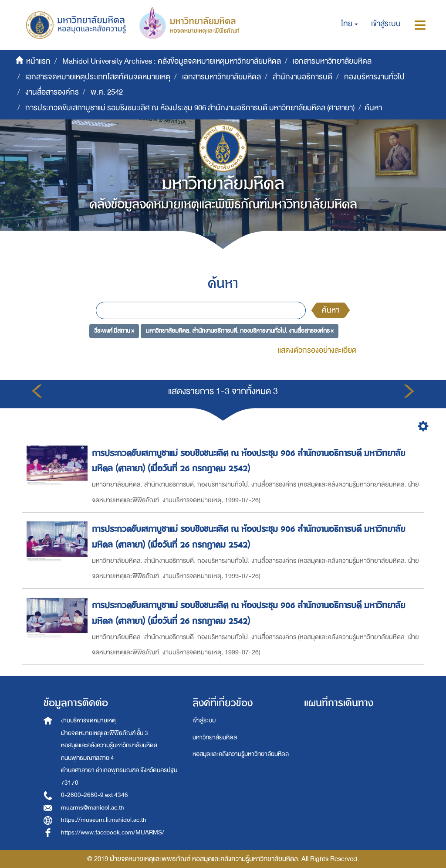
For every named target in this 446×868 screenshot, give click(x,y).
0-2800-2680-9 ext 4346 (95, 795)
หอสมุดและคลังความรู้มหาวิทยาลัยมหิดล (241, 754)
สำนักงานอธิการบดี (302, 77)
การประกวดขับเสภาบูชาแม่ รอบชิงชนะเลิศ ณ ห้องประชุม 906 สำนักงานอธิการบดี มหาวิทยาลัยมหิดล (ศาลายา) (190, 108)
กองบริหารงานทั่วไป (374, 77)
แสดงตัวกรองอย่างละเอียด (317, 350)
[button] (350, 24)
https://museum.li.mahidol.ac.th (104, 820)
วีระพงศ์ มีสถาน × (114, 331)
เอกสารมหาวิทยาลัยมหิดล (332, 61)
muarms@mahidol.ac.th (93, 808)
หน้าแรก (38, 61)
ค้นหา (331, 310)
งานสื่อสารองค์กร (52, 92)
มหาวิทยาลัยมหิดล (215, 737)
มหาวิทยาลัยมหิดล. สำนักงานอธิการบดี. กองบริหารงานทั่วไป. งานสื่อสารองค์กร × (240, 331)
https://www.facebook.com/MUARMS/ (113, 832)
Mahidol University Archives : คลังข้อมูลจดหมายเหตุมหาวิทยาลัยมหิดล (172, 61)
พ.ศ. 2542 (107, 92)
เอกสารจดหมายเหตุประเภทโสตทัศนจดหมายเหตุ (98, 77)
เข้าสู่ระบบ (204, 720)
